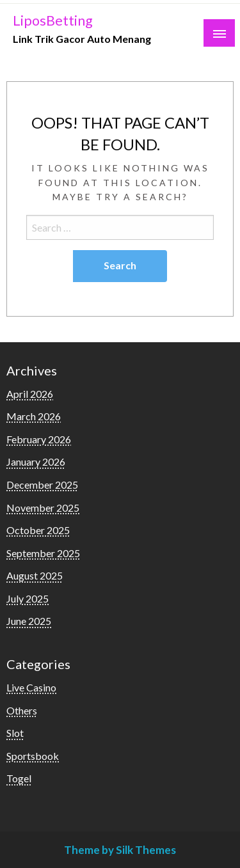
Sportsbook (33, 756)
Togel (19, 778)
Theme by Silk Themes (120, 850)
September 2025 (43, 553)
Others (22, 710)
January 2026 (36, 462)
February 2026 (39, 439)
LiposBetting (53, 20)
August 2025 (35, 575)
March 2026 (34, 416)
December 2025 (42, 485)
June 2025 (29, 621)
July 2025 (28, 598)
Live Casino (31, 687)
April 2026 (30, 394)
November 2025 (43, 508)
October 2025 (38, 530)
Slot (15, 733)
